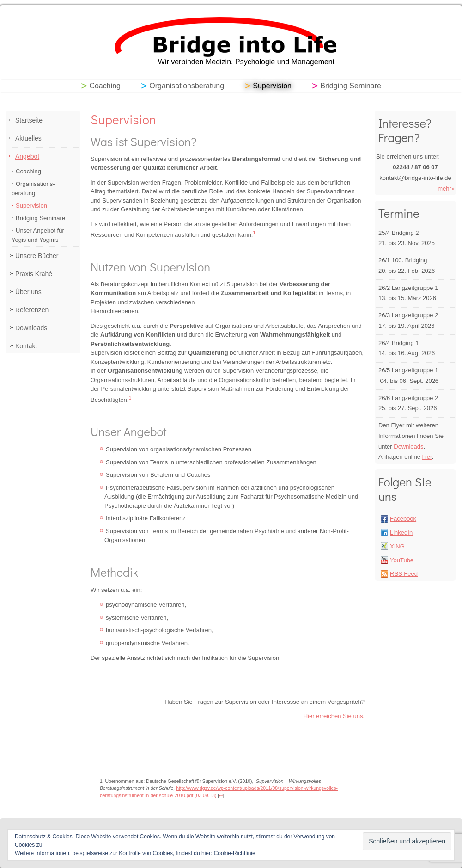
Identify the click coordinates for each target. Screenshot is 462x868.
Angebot (27, 156)
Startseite (29, 120)
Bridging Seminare (351, 86)
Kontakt (26, 346)
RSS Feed (404, 574)
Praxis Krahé (34, 274)
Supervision (272, 86)
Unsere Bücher (37, 256)
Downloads (31, 328)
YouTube (402, 560)
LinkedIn (401, 532)
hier (427, 457)
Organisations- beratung (33, 188)
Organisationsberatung (187, 86)
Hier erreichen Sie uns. (334, 716)
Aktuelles (28, 138)
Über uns (28, 292)
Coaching (105, 86)
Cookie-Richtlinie (235, 853)
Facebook (403, 519)
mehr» (446, 188)
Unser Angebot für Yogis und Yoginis (38, 235)
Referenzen (32, 310)
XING (397, 546)
